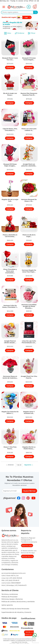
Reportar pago (27, 545)
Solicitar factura (27, 556)
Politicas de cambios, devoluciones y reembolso (18, 602)
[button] (10, 58)
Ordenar (20, 33)
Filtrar (31, 33)
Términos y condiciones (10, 594)
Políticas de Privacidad (9, 597)
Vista (8, 33)
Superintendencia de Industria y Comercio (16, 612)
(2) (4, 1)
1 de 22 (19, 465)
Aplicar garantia (7, 605)
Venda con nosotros (29, 633)
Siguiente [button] (29, 465)
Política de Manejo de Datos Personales (15, 609)
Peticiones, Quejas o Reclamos (12, 599)
